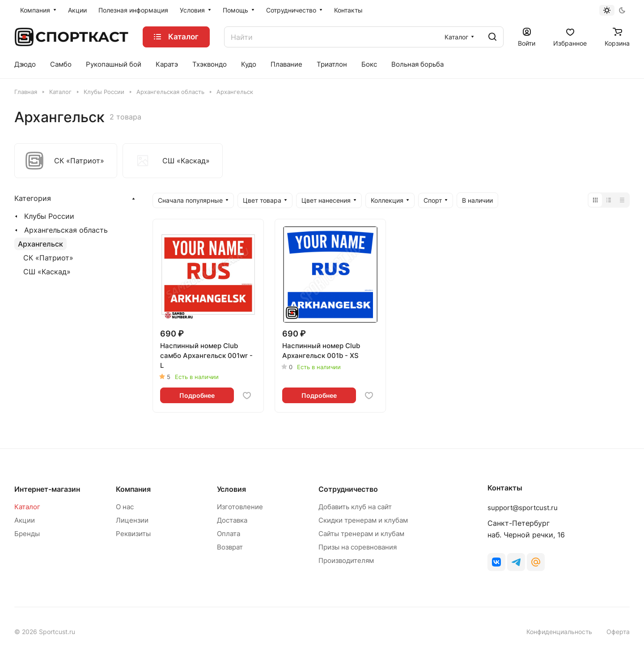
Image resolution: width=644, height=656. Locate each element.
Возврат (230, 547)
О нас (125, 507)
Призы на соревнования (358, 547)
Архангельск (40, 244)
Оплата (229, 534)
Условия (231, 489)
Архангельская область (66, 230)
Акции (25, 520)
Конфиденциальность (559, 632)
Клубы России (49, 216)
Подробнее (197, 395)
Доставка (232, 520)
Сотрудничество (348, 489)
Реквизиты (133, 534)
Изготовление (240, 507)
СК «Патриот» (48, 258)
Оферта (618, 632)
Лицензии (132, 520)
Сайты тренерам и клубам (361, 534)
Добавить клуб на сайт (355, 507)
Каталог (27, 507)
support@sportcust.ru (523, 508)
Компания (133, 489)
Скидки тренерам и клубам (363, 520)
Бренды (27, 534)
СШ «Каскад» (47, 272)
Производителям (346, 560)
